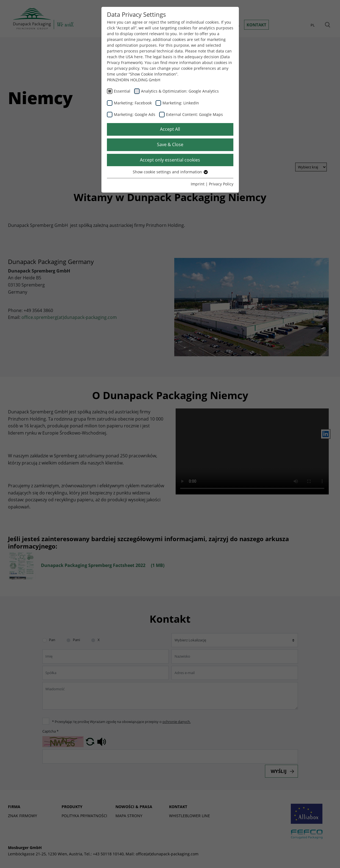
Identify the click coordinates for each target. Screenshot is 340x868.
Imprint (198, 184)
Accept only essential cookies (170, 160)
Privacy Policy (221, 184)
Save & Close (170, 144)
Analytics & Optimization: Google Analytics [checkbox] (180, 91)
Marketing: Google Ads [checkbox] (135, 114)
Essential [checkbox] (122, 91)
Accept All (170, 129)
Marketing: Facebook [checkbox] (133, 103)
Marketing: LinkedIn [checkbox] (181, 103)
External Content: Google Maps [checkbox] (194, 114)
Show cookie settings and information (170, 172)
